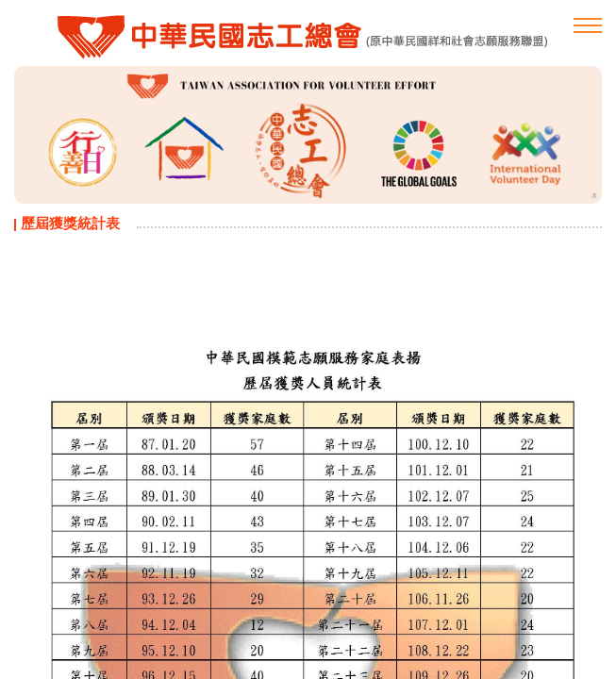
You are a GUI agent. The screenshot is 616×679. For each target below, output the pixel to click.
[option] (308, 135)
